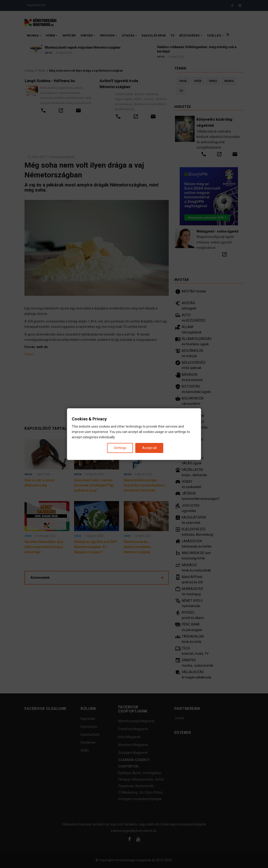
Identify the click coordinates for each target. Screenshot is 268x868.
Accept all (149, 448)
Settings (120, 448)
